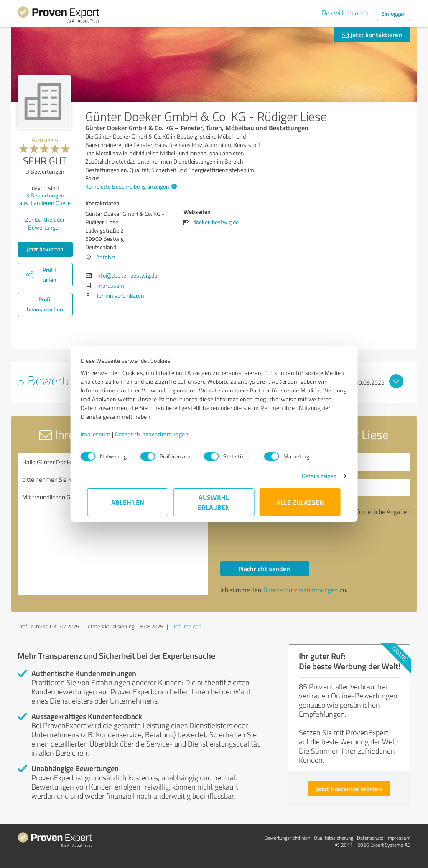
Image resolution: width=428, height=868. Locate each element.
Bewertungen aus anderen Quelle (45, 199)
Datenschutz (370, 838)
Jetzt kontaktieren (372, 34)
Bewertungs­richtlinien (287, 838)
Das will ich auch (345, 13)
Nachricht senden (265, 568)
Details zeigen (312, 476)
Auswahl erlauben (214, 502)
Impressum (102, 434)
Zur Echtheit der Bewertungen (45, 223)
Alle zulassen (300, 502)
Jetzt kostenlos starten (349, 788)
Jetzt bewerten (45, 249)
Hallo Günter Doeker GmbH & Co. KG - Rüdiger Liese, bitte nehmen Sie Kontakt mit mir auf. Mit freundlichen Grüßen (113, 524)
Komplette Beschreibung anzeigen (130, 186)
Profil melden (186, 626)
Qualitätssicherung (334, 838)
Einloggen (394, 14)
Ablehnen (128, 502)
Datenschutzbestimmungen (159, 434)
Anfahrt (106, 257)
